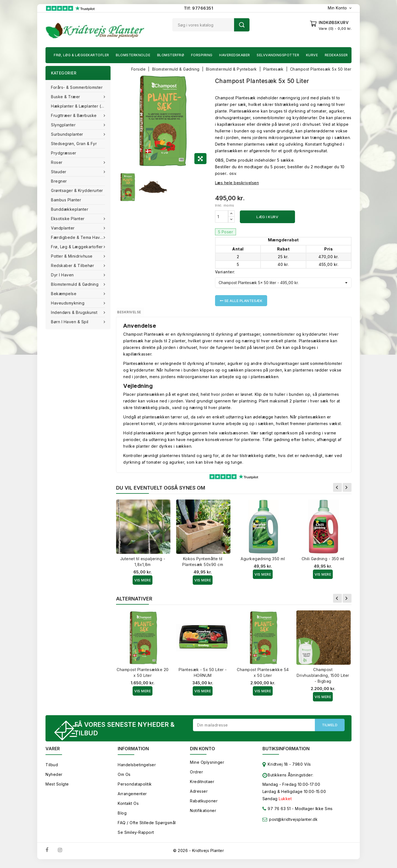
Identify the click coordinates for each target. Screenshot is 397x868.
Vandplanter (63, 228)
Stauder (59, 172)
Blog (122, 818)
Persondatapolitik (135, 789)
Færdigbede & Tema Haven (79, 237)
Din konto (202, 753)
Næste (347, 490)
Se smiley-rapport (136, 837)
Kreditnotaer (202, 786)
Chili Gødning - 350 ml (323, 562)
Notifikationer (203, 815)
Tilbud (52, 769)
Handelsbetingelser (137, 769)
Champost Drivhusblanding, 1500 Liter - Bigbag (323, 678)
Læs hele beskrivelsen (237, 183)
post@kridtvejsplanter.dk (293, 824)
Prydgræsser (64, 153)
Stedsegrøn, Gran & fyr (74, 144)
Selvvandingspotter (278, 55)
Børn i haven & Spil (70, 322)
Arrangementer (132, 798)
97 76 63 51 (277, 814)
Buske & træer (66, 97)
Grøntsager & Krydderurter (77, 190)
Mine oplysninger (207, 767)
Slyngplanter (64, 125)
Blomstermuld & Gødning (75, 284)
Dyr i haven (63, 275)
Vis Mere (143, 583)
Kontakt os (128, 808)
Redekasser (336, 55)
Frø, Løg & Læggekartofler (81, 55)
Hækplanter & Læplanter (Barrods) (81, 106)
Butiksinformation (286, 753)
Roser (57, 162)
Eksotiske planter (68, 219)
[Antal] (222, 217)
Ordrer (196, 777)
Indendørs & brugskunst (75, 312)
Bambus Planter (66, 200)
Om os (124, 779)
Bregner (59, 181)
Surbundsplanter (68, 134)
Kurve (312, 55)
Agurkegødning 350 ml (263, 562)
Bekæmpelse (64, 294)
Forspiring (202, 55)
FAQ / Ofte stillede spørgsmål (147, 827)
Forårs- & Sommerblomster (77, 87)
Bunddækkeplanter (70, 209)
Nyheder (54, 779)
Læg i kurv (267, 217)
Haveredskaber (235, 55)
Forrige (337, 490)
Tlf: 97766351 (199, 8)
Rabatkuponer (204, 806)
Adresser (199, 796)
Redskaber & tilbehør (73, 265)
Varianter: (225, 272)
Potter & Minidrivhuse (72, 256)
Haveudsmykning (68, 303)
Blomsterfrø (171, 55)
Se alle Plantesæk (241, 301)
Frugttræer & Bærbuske (74, 115)
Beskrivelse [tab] (136, 314)
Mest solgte (57, 789)
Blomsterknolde (133, 55)
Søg (242, 25)
